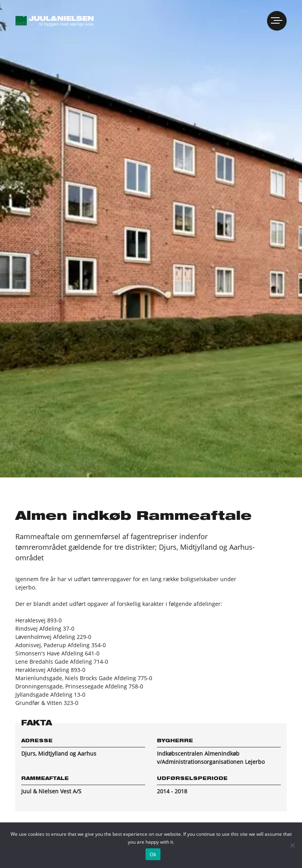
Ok (153, 854)
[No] (292, 845)
